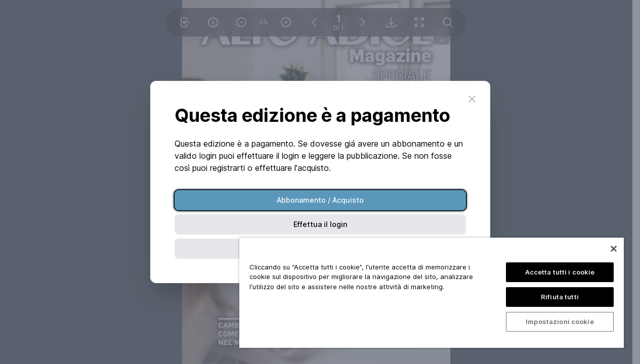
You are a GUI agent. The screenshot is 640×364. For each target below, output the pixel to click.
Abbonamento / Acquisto (320, 200)
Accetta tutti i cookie (560, 272)
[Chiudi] (614, 249)
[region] (432, 293)
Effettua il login (320, 224)
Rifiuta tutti (560, 297)
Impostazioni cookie (560, 322)
